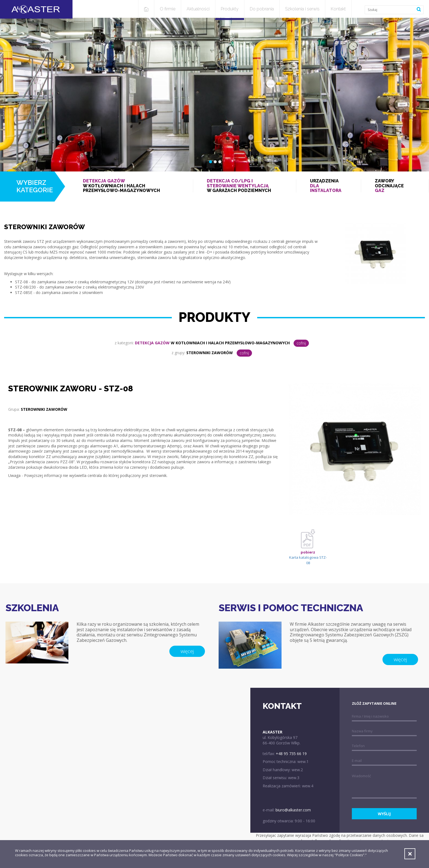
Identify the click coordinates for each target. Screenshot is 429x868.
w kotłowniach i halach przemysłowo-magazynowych (131, 186)
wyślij (384, 814)
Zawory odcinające (395, 186)
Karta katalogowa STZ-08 (308, 551)
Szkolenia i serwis (302, 9)
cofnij (301, 343)
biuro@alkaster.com (293, 810)
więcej (187, 651)
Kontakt (338, 9)
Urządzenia (329, 186)
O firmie (168, 9)
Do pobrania (262, 9)
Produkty (230, 9)
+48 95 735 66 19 (291, 754)
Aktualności (198, 9)
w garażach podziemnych (245, 186)
